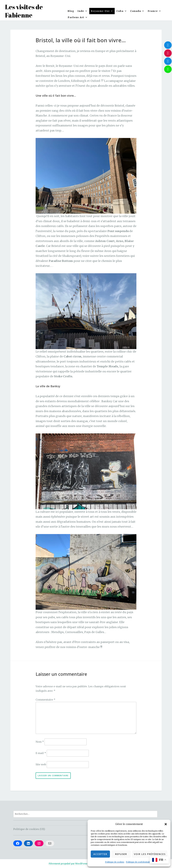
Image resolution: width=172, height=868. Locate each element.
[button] (166, 824)
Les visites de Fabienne (24, 11)
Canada (137, 11)
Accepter (100, 854)
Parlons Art (78, 17)
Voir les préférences (150, 854)
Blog (71, 11)
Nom (40, 742)
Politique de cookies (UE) (29, 829)
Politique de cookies (115, 862)
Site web (41, 764)
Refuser (121, 854)
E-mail (41, 753)
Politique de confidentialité (139, 862)
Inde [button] (83, 11)
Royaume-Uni (102, 11)
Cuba (122, 11)
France (155, 11)
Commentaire (45, 700)
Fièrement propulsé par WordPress (68, 864)
